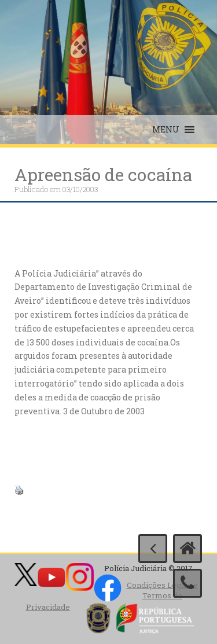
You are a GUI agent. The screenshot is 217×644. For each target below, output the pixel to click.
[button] (166, 130)
